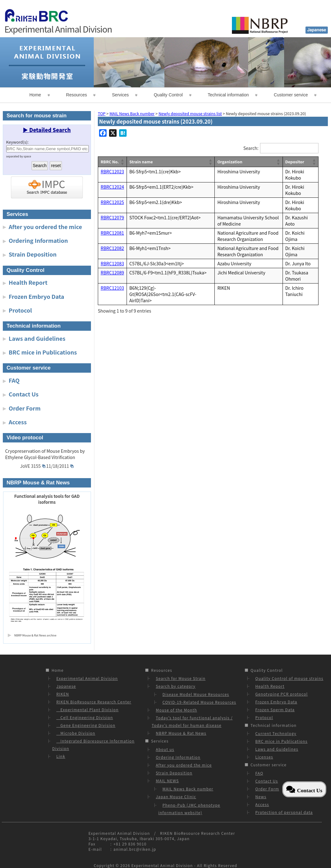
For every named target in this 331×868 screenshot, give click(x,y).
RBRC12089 (112, 273)
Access (18, 422)
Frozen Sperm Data (275, 710)
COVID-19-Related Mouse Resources (199, 702)
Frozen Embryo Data (37, 296)
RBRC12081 (112, 233)
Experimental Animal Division (87, 678)
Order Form (25, 408)
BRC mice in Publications (43, 352)
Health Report (28, 282)
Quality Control (168, 95)
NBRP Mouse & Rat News (181, 733)
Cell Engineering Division (85, 717)
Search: (251, 148)
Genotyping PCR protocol (282, 694)
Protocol (20, 310)
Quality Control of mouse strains (289, 678)
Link (61, 756)
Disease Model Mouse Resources (196, 694)
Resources (76, 95)
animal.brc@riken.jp (135, 849)
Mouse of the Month (176, 710)
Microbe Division (76, 733)
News (261, 797)
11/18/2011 (60, 466)
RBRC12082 (112, 248)
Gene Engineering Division (86, 725)
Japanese (66, 686)
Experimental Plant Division (87, 710)
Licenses (264, 757)
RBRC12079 (112, 217)
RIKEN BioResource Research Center (94, 702)
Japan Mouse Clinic (176, 797)
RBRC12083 (112, 263)
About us (165, 749)
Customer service (291, 95)
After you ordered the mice (45, 227)
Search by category (176, 686)
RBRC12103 (112, 288)
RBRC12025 (112, 202)
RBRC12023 (112, 171)
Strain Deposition (33, 254)
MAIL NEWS (167, 781)
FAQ (14, 380)
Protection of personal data (284, 812)
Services (120, 95)
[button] (122, 162)
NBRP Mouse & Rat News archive (35, 635)
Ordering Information (38, 240)
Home (35, 95)
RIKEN (63, 694)
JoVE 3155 (33, 466)
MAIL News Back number (188, 789)
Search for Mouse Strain (181, 678)
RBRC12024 (112, 187)
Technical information (228, 95)
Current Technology (276, 733)
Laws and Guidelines (37, 338)
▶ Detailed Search (47, 130)
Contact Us (24, 394)
